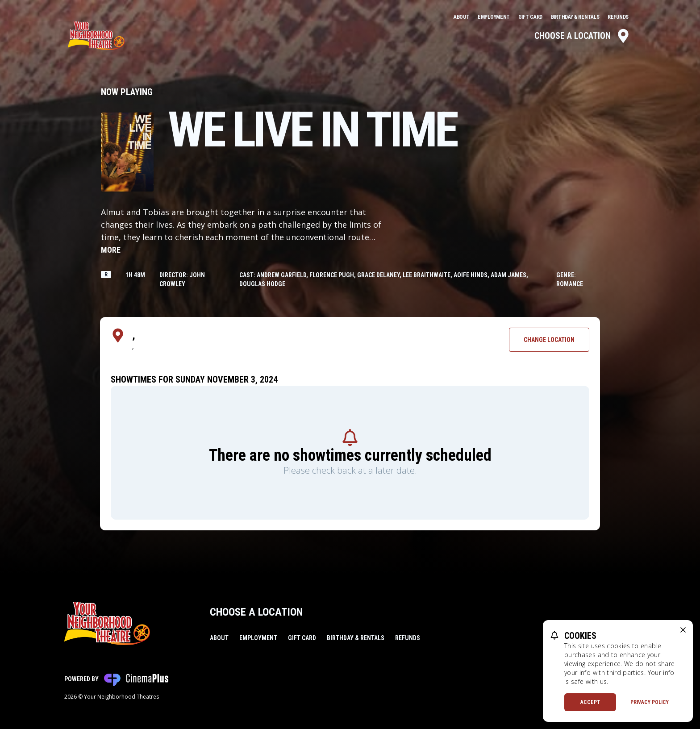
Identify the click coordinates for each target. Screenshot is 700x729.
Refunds (618, 17)
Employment (494, 17)
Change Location (549, 340)
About (462, 17)
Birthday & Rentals (576, 17)
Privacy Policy (650, 702)
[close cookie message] (683, 630)
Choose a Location (582, 36)
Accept (590, 702)
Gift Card (531, 17)
